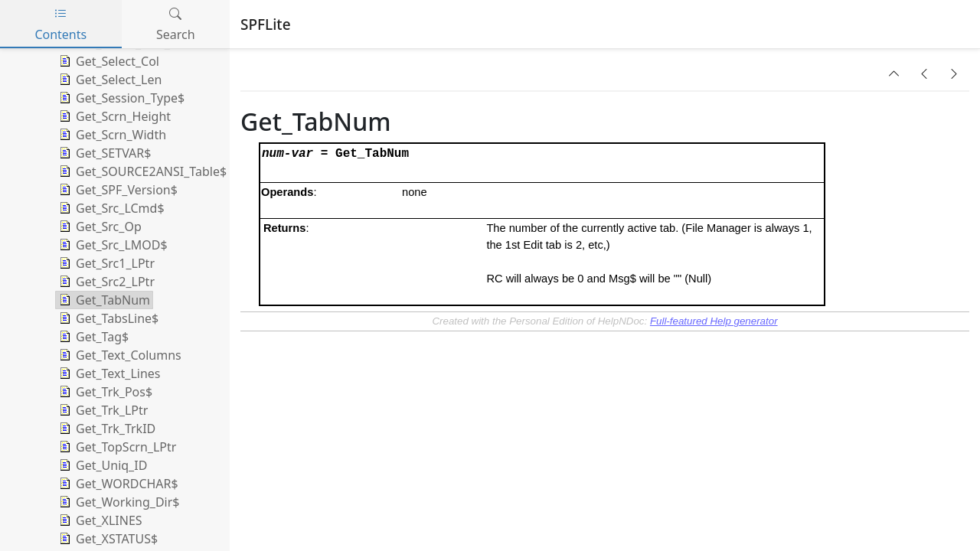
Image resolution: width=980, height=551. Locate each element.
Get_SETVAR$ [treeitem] (103, 153)
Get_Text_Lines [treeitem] (108, 373)
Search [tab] (176, 24)
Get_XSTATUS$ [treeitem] (107, 539)
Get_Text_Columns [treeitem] (119, 355)
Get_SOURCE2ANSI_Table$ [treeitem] (141, 171)
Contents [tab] (60, 24)
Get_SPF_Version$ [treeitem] (117, 190)
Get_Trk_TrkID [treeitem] (106, 429)
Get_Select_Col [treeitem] (108, 61)
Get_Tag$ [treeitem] (92, 337)
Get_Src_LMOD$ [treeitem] (112, 245)
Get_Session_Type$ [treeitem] (120, 98)
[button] (894, 73)
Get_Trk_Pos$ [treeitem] (104, 392)
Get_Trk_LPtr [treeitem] (102, 410)
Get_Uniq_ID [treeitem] (101, 465)
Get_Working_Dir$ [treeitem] (118, 502)
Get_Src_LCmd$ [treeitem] (110, 208)
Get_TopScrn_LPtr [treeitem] (116, 447)
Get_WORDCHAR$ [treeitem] (117, 484)
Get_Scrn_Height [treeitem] (113, 116)
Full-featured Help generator (714, 321)
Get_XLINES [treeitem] (99, 520)
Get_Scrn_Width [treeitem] (111, 135)
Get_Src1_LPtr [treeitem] (105, 263)
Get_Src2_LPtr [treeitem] (105, 282)
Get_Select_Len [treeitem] (109, 80)
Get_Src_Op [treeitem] (99, 227)
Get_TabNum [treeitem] (103, 300)
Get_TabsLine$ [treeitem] (107, 318)
